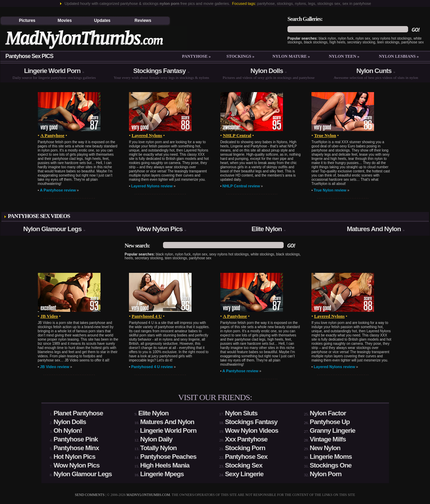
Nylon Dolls (267, 71)
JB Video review (55, 367)
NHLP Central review (241, 186)
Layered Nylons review (152, 186)
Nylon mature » (291, 56)
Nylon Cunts (374, 71)
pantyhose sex (412, 42)
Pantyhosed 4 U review (152, 367)
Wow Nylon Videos (251, 430)
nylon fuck (346, 38)
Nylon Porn (326, 474)
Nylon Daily (156, 439)
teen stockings (388, 42)
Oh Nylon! (68, 430)
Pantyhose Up (330, 422)
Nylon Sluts (241, 413)
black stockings (316, 42)
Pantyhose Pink (76, 439)
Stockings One (331, 465)
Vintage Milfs (328, 439)
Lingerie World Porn (52, 71)
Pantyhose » (196, 56)
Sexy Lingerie (244, 474)
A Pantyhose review (58, 190)
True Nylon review (330, 190)
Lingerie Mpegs (162, 474)
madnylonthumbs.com (148, 495)
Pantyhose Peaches (168, 457)
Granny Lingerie (332, 430)
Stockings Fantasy (159, 71)
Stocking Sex (244, 465)
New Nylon (325, 448)
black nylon (327, 38)
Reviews (143, 21)
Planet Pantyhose (78, 413)
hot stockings (401, 38)
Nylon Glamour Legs (52, 229)
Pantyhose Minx (76, 448)
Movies (65, 21)
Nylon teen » (344, 56)
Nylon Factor (328, 413)
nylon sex (363, 38)
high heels (338, 42)
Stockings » (241, 56)
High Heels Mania (165, 465)
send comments (90, 495)
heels (129, 258)
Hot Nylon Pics (74, 457)
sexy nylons (381, 38)
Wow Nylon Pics (160, 229)
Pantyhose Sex (246, 457)
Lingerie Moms (331, 457)
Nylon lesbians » (399, 56)
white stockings (262, 254)
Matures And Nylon (374, 229)
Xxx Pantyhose (246, 439)
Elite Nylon (267, 229)
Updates (102, 21)
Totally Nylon (158, 448)
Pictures (27, 21)
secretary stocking (361, 42)
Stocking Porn (245, 448)
